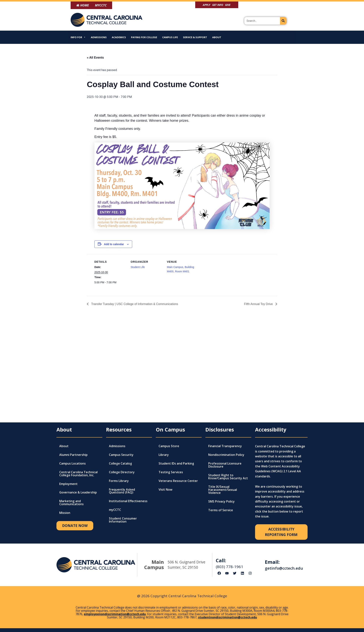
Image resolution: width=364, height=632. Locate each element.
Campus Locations (72, 464)
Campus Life (170, 37)
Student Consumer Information (123, 520)
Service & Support (195, 37)
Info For (78, 37)
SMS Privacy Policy (222, 502)
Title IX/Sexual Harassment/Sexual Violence (223, 490)
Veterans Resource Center (178, 481)
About (217, 37)
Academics (119, 37)
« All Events (95, 58)
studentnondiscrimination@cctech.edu (227, 617)
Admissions (99, 37)
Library (164, 455)
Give (228, 5)
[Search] (283, 21)
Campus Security (121, 455)
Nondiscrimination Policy (226, 455)
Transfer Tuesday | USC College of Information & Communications (135, 304)
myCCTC (115, 510)
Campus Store (169, 446)
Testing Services (171, 472)
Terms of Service (221, 510)
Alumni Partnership (73, 455)
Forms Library (119, 481)
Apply (207, 5)
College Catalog (120, 464)
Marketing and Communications (71, 503)
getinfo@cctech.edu (284, 568)
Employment (68, 484)
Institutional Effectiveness (128, 501)
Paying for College (144, 37)
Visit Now (165, 490)
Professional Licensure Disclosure (225, 465)
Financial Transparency (225, 446)
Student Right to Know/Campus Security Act (228, 477)
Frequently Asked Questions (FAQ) (122, 491)
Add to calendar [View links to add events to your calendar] (114, 244)
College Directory (122, 472)
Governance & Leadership (78, 493)
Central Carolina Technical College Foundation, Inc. (78, 474)
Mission (65, 513)
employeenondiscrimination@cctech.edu (115, 614)
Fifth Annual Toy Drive (258, 304)
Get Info (218, 5)
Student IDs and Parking (176, 464)
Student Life (138, 267)
